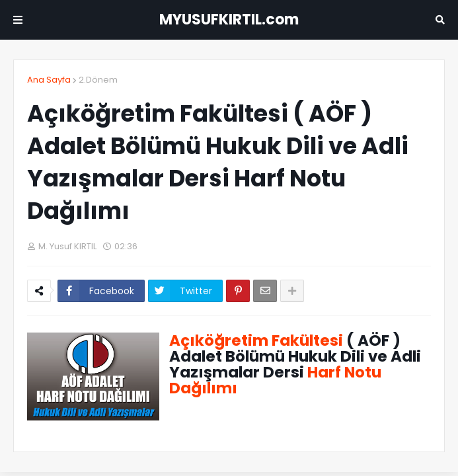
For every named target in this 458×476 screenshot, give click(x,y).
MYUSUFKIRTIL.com (229, 20)
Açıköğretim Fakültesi (256, 340)
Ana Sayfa (49, 80)
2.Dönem (98, 80)
